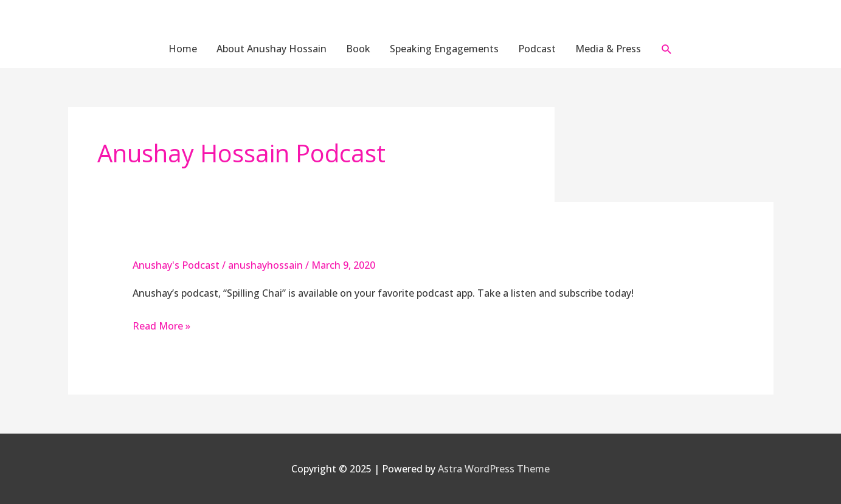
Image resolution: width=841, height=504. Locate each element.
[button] (667, 49)
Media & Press (608, 49)
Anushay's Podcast (176, 265)
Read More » (161, 326)
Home (183, 49)
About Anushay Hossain (272, 49)
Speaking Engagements (444, 49)
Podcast (537, 49)
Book (358, 49)
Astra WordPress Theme (494, 469)
